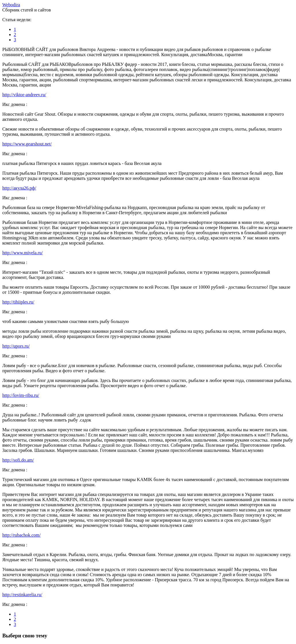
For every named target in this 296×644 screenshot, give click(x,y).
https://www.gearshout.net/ (27, 144)
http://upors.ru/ (16, 346)
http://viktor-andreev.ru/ (24, 95)
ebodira (11, 5)
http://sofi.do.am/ (18, 460)
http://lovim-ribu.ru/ (21, 395)
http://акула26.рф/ (19, 188)
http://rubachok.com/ (22, 535)
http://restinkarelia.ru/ (22, 595)
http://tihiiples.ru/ (18, 302)
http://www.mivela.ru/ (23, 253)
